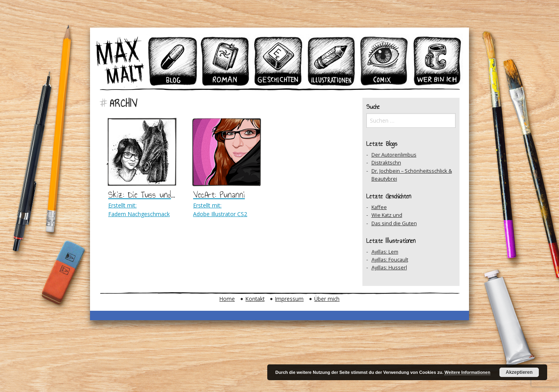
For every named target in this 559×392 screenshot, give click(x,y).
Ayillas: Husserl (389, 267)
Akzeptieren (519, 372)
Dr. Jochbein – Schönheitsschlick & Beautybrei (412, 175)
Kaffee (379, 207)
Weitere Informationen (467, 372)
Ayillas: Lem (385, 252)
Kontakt (255, 299)
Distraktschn (386, 162)
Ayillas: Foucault (390, 259)
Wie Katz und (387, 215)
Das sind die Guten (394, 223)
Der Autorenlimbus (394, 155)
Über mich (327, 299)
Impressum (289, 299)
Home (227, 299)
